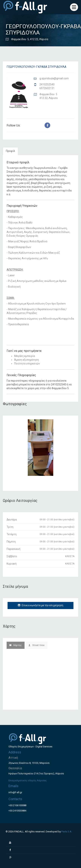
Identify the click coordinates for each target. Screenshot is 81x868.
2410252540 (47, 84)
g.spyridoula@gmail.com (54, 78)
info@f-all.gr (15, 792)
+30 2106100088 (17, 805)
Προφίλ (10, 151)
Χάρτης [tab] (16, 645)
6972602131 (47, 88)
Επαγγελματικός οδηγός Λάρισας (28, 780)
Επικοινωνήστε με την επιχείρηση (40, 605)
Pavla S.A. (67, 832)
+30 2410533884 (17, 811)
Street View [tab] (37, 645)
